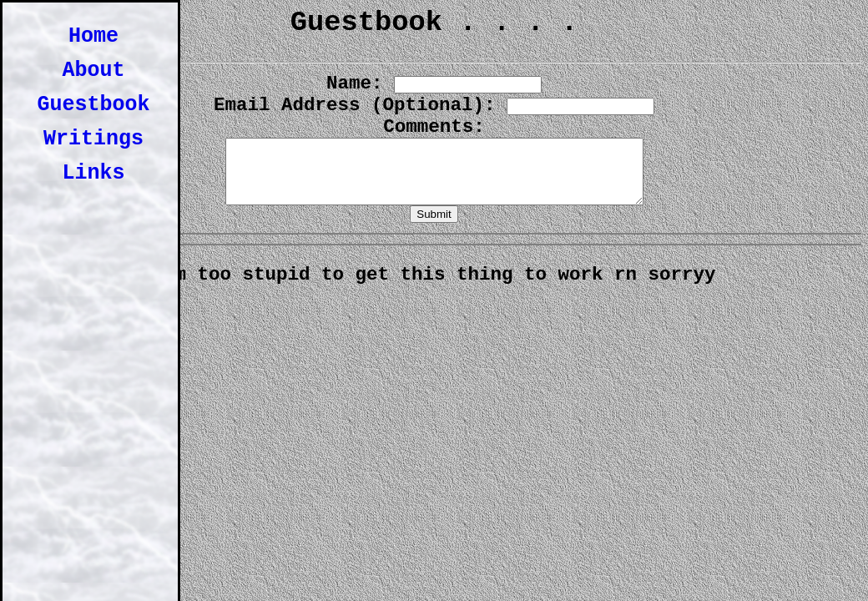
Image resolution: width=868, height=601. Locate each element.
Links (93, 173)
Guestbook (93, 105)
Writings (93, 139)
